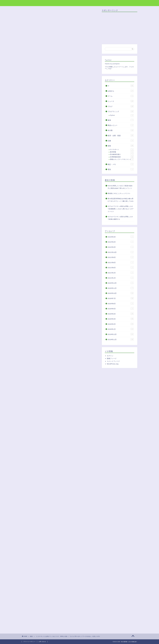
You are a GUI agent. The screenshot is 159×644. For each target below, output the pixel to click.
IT (121, 86)
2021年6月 (121, 267)
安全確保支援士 (122, 154)
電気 (121, 169)
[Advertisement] (60, 131)
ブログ (121, 106)
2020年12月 (121, 283)
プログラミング (121, 111)
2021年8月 (121, 262)
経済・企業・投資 (121, 135)
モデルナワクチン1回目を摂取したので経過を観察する (120, 218)
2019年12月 (121, 334)
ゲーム (121, 96)
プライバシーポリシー (29, 642)
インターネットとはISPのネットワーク (50, 164)
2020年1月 (121, 329)
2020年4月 (121, 314)
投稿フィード (112, 358)
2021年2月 (121, 273)
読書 (121, 141)
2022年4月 (121, 242)
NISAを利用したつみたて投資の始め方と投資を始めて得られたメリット (120, 187)
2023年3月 (121, 237)
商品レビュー (121, 125)
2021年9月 (121, 257)
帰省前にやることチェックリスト (119, 193)
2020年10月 (121, 293)
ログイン (110, 356)
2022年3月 (121, 247)
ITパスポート (122, 150)
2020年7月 (121, 298)
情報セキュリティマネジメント (122, 159)
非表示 (63, 157)
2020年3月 (121, 319)
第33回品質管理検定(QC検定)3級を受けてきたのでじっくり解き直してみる (121, 200)
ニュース (121, 101)
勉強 (27, 13)
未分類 (121, 130)
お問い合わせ (42, 642)
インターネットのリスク (44, 170)
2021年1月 (121, 278)
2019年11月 (121, 339)
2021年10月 (121, 252)
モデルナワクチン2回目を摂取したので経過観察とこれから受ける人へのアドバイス (121, 209)
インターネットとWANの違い (46, 173)
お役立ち (121, 91)
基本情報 (122, 152)
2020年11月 (121, 288)
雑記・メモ (121, 164)
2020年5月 (121, 309)
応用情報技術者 (122, 157)
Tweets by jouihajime (112, 64)
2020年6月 (121, 303)
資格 (121, 146)
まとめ (38, 176)
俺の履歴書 (27, 3)
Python (122, 115)
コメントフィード (113, 361)
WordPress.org (113, 364)
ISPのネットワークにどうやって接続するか (51, 167)
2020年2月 (121, 324)
